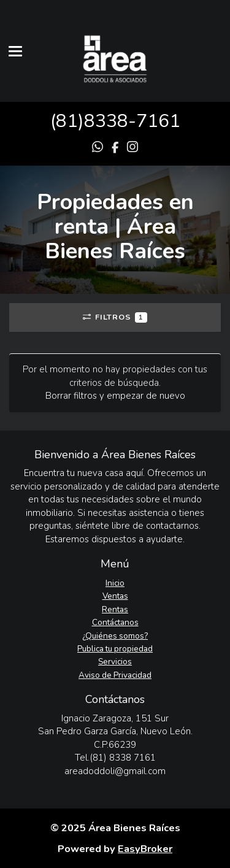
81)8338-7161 (118, 121)
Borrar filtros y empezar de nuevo (115, 396)
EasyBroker (145, 849)
